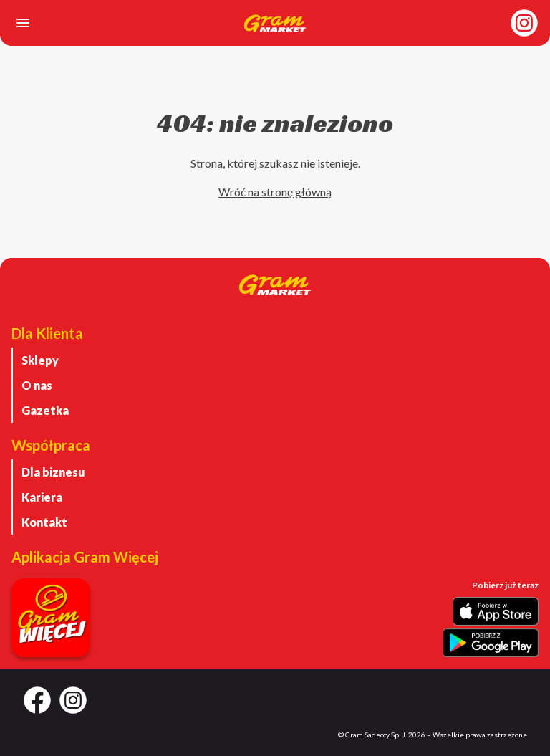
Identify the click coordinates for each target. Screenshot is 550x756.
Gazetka (45, 410)
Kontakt (44, 522)
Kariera (42, 497)
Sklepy (40, 360)
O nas (37, 385)
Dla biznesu (53, 472)
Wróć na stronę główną (275, 192)
